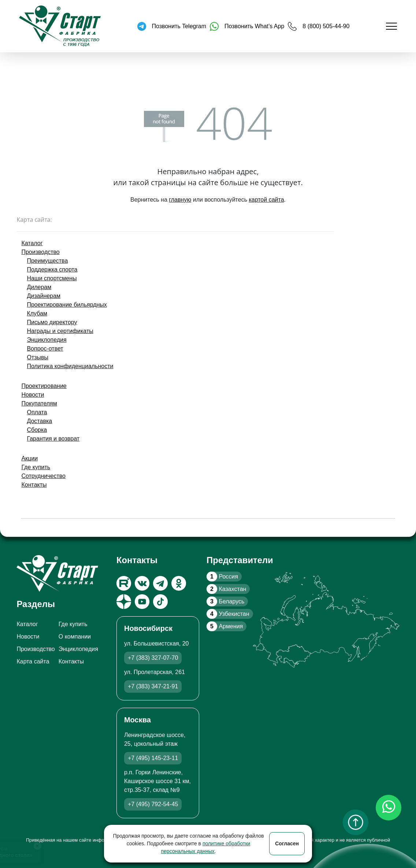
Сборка (37, 430)
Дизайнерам (43, 296)
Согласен (287, 843)
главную (180, 200)
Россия (222, 577)
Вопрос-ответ (45, 349)
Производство (40, 252)
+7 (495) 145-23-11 (153, 758)
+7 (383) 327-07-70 (153, 658)
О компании (75, 637)
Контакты (34, 485)
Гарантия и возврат (53, 439)
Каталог (32, 243)
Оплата (37, 412)
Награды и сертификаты (60, 331)
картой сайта (266, 200)
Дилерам (39, 287)
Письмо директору (52, 322)
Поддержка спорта (52, 270)
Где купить (36, 467)
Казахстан (226, 589)
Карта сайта (33, 661)
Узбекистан (228, 614)
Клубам (37, 313)
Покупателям (39, 403)
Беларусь (225, 601)
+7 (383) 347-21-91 (153, 686)
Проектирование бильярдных (67, 305)
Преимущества (47, 261)
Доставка (39, 421)
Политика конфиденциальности (70, 366)
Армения (225, 626)
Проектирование (44, 386)
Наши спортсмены (52, 278)
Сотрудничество (43, 476)
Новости (33, 395)
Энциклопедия (47, 340)
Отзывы (38, 357)
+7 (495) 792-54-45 (153, 804)
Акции (29, 458)
